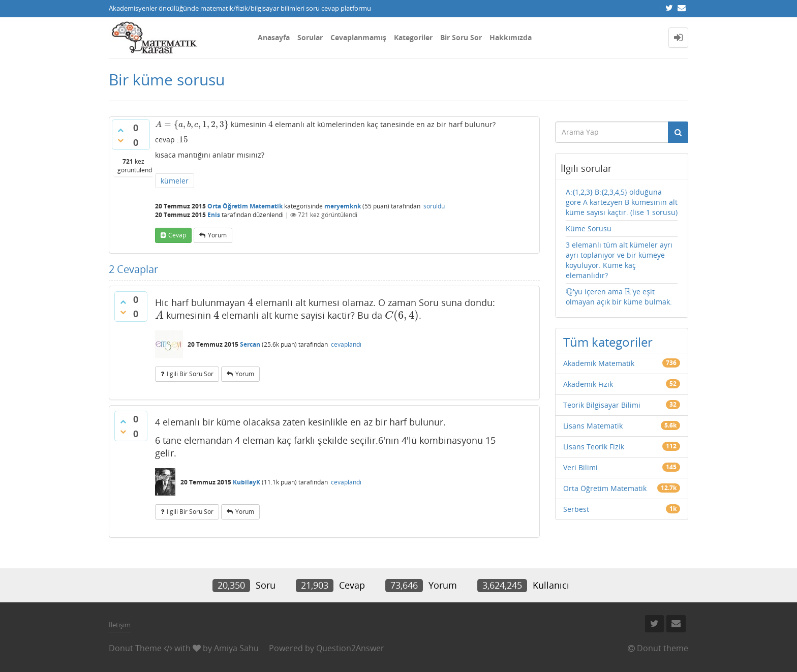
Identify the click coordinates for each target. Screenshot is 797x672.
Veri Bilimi (580, 467)
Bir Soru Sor (461, 37)
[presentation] (192, 124)
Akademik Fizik (588, 384)
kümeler (175, 181)
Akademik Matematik (599, 363)
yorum (217, 235)
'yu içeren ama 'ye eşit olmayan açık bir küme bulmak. (619, 297)
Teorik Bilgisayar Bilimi (602, 405)
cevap (177, 235)
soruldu (434, 206)
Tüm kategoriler (608, 342)
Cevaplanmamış (358, 37)
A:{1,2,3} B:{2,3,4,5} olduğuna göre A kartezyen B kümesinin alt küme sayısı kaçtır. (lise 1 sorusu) (622, 202)
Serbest (576, 509)
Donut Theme (135, 648)
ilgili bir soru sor (190, 374)
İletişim (120, 625)
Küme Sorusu (589, 228)
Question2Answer (350, 648)
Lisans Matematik (593, 426)
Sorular (310, 37)
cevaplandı (346, 344)
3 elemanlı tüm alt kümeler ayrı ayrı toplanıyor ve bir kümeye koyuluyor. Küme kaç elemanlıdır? (619, 260)
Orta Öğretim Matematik (245, 206)
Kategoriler (413, 37)
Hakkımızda (511, 37)
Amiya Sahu (236, 648)
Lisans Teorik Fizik (594, 447)
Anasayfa (274, 37)
